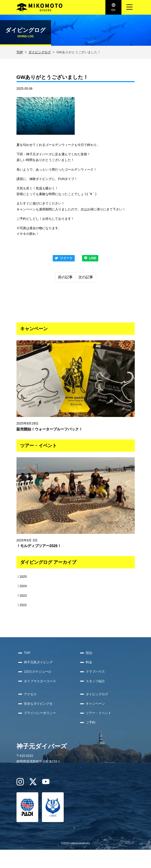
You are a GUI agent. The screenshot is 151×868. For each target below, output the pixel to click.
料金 (89, 662)
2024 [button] (22, 586)
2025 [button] (22, 577)
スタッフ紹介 (95, 681)
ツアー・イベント (99, 713)
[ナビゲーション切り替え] (129, 7)
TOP (20, 52)
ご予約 (91, 722)
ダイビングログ (40, 52)
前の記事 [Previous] (65, 277)
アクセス (30, 694)
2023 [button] (22, 596)
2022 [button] (22, 605)
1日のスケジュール (38, 672)
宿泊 (89, 653)
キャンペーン (95, 704)
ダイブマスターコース (40, 681)
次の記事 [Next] (86, 277)
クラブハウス (95, 672)
